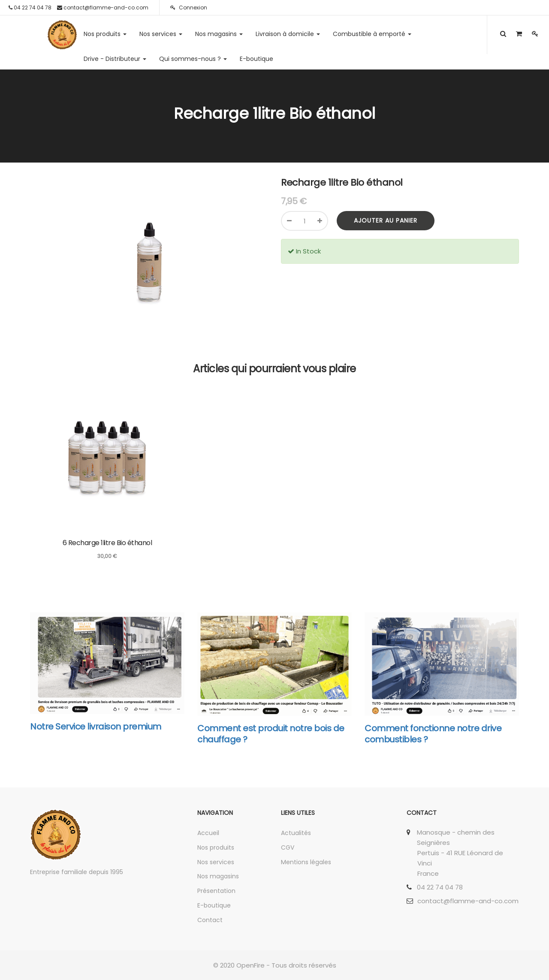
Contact (210, 920)
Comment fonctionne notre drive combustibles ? (433, 734)
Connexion (189, 8)
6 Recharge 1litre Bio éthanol (107, 543)
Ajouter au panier (386, 220)
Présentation (216, 891)
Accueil (208, 833)
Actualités (296, 833)
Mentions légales (306, 862)
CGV (288, 847)
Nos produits (216, 847)
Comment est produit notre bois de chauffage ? (271, 734)
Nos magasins (218, 876)
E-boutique (214, 905)
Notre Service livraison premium (96, 727)
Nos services (216, 862)
